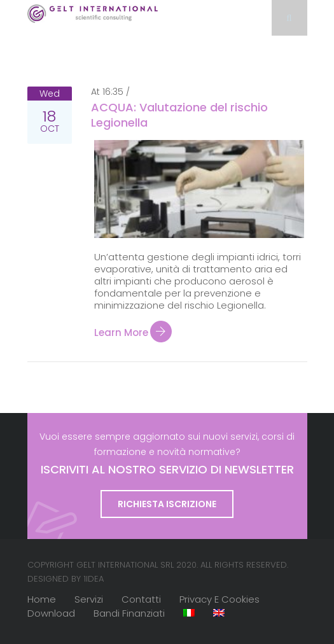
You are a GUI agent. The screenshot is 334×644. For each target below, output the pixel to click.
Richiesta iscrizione (167, 504)
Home (42, 599)
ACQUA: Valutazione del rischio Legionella (179, 115)
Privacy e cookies (219, 599)
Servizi (89, 599)
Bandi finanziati (129, 613)
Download (51, 613)
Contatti (141, 599)
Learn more (133, 332)
